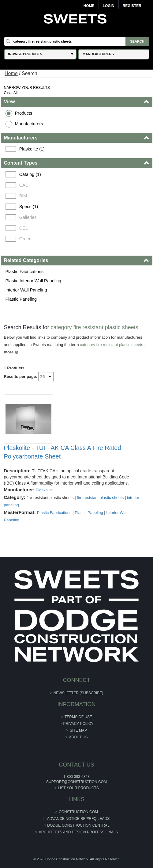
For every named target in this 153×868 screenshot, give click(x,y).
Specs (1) (29, 207)
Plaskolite (44, 490)
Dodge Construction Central (78, 825)
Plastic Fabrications (25, 272)
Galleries (28, 217)
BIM (23, 196)
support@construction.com (76, 782)
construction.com (78, 812)
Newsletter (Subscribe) (78, 693)
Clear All (11, 93)
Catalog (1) (30, 174)
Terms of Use (78, 717)
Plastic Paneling (21, 299)
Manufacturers (29, 124)
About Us (78, 737)
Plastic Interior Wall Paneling (34, 281)
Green (25, 239)
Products (24, 113)
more (9, 352)
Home (89, 6)
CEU (24, 228)
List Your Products (78, 788)
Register (132, 6)
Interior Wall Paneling (26, 290)
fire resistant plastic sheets (100, 498)
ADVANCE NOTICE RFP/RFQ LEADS (78, 819)
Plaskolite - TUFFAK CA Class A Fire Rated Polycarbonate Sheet (63, 452)
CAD (24, 185)
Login (109, 6)
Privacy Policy (78, 724)
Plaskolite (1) (32, 149)
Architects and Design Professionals (78, 832)
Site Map (78, 730)
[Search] (77, 41)
